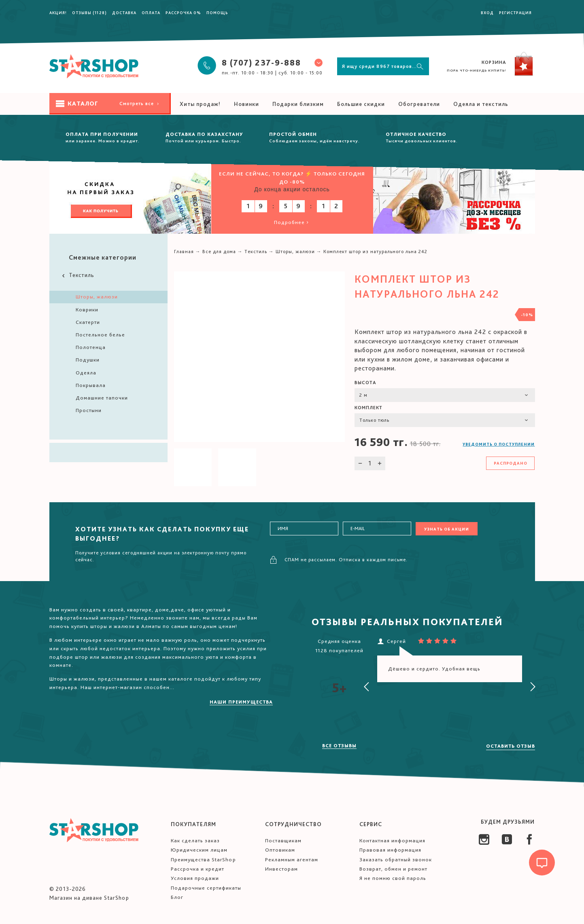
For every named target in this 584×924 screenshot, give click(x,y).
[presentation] (367, 687)
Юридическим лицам (199, 850)
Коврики (87, 310)
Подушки (88, 360)
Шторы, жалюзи (97, 297)
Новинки (246, 104)
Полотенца (91, 347)
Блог (177, 897)
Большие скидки (361, 104)
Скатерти (88, 322)
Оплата (151, 13)
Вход (487, 13)
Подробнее (292, 222)
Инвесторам (281, 869)
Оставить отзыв (511, 746)
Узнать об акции (447, 529)
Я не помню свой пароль (393, 878)
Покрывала (91, 385)
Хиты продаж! (200, 104)
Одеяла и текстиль (481, 104)
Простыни (89, 410)
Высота (365, 383)
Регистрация (515, 13)
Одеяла (86, 373)
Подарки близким (298, 104)
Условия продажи (195, 878)
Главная (184, 252)
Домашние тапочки (102, 398)
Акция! (58, 13)
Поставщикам (283, 840)
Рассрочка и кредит (197, 869)
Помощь (217, 13)
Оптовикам (280, 850)
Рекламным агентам (292, 860)
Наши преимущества (241, 702)
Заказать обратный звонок (396, 860)
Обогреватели (419, 104)
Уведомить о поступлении (499, 444)
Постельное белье (100, 335)
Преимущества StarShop (203, 860)
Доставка (124, 13)
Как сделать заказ (195, 840)
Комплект (368, 408)
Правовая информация (390, 850)
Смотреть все (140, 104)
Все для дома (219, 252)
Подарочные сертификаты (206, 888)
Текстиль (78, 275)
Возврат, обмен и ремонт (393, 869)
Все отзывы (339, 746)
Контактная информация (392, 840)
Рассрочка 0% (183, 13)
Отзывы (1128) (89, 13)
